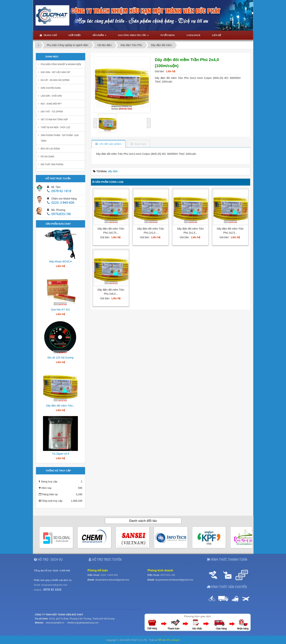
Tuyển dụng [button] (168, 35)
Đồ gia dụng (48, 157)
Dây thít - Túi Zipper (52, 112)
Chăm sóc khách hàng (64, 199)
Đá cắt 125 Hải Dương (61, 358)
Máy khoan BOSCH (60, 261)
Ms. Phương (58, 210)
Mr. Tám (56, 187)
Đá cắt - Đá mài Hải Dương (55, 80)
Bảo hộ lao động (50, 149)
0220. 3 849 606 (61, 203)
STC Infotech (173, 640)
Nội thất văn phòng (52, 164)
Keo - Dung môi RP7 (51, 104)
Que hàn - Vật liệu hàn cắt (56, 72)
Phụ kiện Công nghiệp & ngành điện (61, 64)
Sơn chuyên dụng (51, 88)
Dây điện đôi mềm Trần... (61, 406)
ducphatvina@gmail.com (54, 585)
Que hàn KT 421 (60, 310)
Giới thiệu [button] (75, 35)
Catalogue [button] (193, 35)
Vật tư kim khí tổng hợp (54, 120)
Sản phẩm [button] (99, 36)
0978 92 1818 (59, 191)
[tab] (108, 144)
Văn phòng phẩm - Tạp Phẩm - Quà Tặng (60, 138)
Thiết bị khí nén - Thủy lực (56, 127)
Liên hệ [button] (216, 35)
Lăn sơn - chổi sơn (51, 96)
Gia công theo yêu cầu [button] (133, 36)
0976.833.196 (59, 214)
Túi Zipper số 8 (60, 454)
